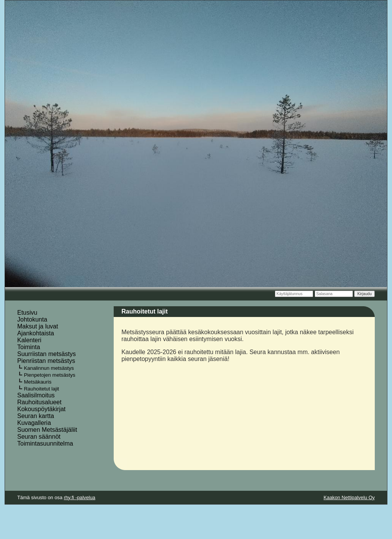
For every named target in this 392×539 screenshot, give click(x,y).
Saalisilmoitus (36, 395)
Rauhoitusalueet (39, 402)
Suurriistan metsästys (47, 354)
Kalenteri (29, 340)
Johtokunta (32, 319)
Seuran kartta (36, 416)
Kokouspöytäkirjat (41, 409)
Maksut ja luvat (38, 326)
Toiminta (29, 347)
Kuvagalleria (34, 423)
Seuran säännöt (39, 437)
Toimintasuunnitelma (45, 443)
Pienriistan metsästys (46, 361)
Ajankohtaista (36, 333)
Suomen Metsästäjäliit (47, 430)
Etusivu (27, 313)
